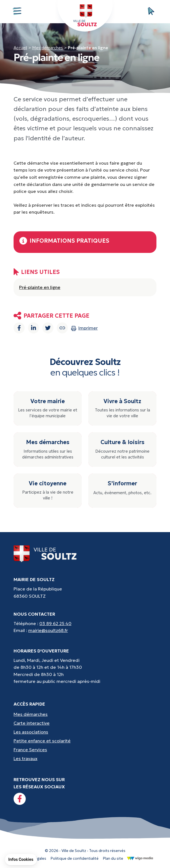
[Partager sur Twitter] (48, 328)
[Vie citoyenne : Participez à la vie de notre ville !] (48, 491)
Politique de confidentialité (75, 858)
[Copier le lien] (62, 328)
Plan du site (113, 858)
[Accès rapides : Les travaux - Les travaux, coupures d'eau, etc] (85, 759)
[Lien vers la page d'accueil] (45, 554)
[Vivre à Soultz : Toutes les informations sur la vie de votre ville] (122, 409)
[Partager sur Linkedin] (34, 328)
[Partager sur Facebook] (19, 328)
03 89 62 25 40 (55, 623)
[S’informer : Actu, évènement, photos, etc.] (122, 491)
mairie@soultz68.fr (48, 630)
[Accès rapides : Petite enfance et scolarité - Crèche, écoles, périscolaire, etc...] (85, 741)
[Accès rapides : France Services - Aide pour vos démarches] (85, 750)
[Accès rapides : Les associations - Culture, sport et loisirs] (85, 732)
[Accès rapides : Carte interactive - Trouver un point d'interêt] (85, 723)
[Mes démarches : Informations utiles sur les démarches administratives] (48, 449)
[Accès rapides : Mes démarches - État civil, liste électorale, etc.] (85, 714)
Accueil (20, 48)
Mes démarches (47, 48)
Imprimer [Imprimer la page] (84, 328)
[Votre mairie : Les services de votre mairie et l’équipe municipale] (48, 409)
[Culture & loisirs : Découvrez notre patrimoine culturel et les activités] (122, 449)
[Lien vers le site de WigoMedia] (140, 858)
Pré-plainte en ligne (40, 287)
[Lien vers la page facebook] (20, 799)
